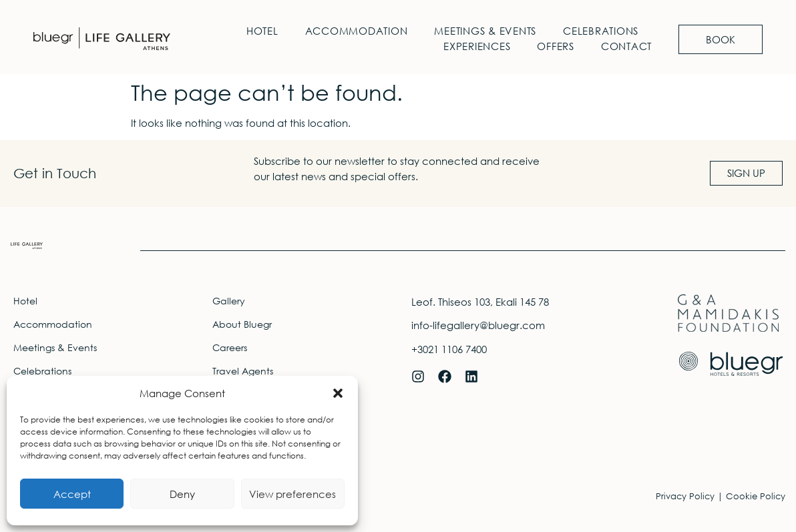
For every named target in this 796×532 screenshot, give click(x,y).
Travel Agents (243, 371)
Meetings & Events (485, 31)
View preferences (292, 494)
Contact (626, 46)
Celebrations (601, 31)
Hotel (262, 31)
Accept (72, 494)
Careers (230, 347)
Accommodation (357, 31)
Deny (182, 494)
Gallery (229, 301)
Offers (556, 46)
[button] (338, 393)
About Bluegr (242, 324)
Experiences (477, 46)
